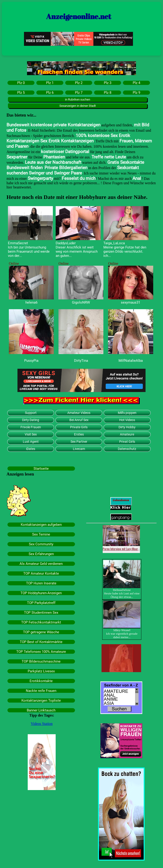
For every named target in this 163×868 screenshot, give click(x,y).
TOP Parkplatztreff (41, 603)
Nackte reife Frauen (41, 691)
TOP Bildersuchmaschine (41, 661)
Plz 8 (108, 93)
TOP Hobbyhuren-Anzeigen (41, 593)
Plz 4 (136, 83)
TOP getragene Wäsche (41, 632)
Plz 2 (79, 83)
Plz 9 (136, 93)
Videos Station (42, 724)
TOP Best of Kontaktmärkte (41, 642)
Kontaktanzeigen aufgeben (41, 525)
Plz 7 (79, 93)
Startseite (41, 469)
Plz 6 (50, 93)
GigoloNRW (81, 302)
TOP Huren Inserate (41, 583)
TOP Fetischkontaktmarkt (41, 622)
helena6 (31, 302)
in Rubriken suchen (78, 99)
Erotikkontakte (41, 681)
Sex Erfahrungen (41, 554)
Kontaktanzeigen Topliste (41, 700)
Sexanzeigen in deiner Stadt (78, 106)
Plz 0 (21, 83)
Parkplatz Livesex (41, 671)
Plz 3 (108, 83)
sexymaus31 (131, 302)
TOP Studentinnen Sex (41, 613)
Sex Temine (41, 534)
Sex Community (41, 544)
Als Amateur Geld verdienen (41, 564)
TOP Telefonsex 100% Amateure (41, 652)
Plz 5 (21, 93)
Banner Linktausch (41, 710)
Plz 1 (50, 83)
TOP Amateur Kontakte (41, 573)
